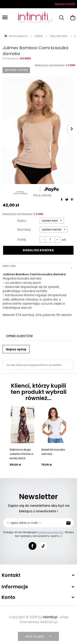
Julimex (25, 58)
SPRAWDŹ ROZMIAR (16, 70)
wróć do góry (39, 636)
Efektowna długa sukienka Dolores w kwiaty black (21, 454)
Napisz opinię (16, 349)
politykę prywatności (51, 532)
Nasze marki (65, 4)
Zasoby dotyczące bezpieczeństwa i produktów (34, 365)
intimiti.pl (50, 617)
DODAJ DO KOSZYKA (38, 250)
